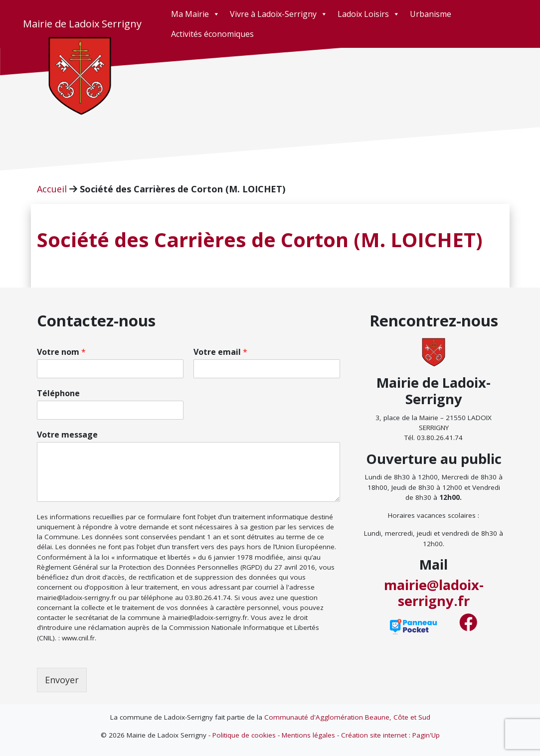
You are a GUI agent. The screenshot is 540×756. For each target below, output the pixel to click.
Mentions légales (308, 735)
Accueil (52, 189)
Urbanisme (431, 14)
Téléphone (58, 393)
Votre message (67, 435)
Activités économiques (212, 34)
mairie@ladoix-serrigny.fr (434, 593)
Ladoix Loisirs (369, 14)
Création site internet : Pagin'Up (390, 735)
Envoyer (62, 680)
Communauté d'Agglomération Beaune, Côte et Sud (347, 717)
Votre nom (61, 352)
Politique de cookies (244, 735)
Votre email (220, 352)
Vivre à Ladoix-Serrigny (279, 14)
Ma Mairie (195, 14)
